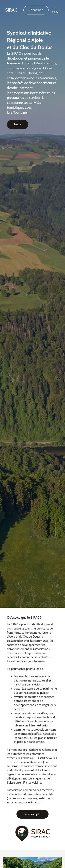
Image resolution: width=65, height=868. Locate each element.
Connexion (36, 10)
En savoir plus (32, 814)
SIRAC (11, 10)
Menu (55, 10)
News (18, 124)
